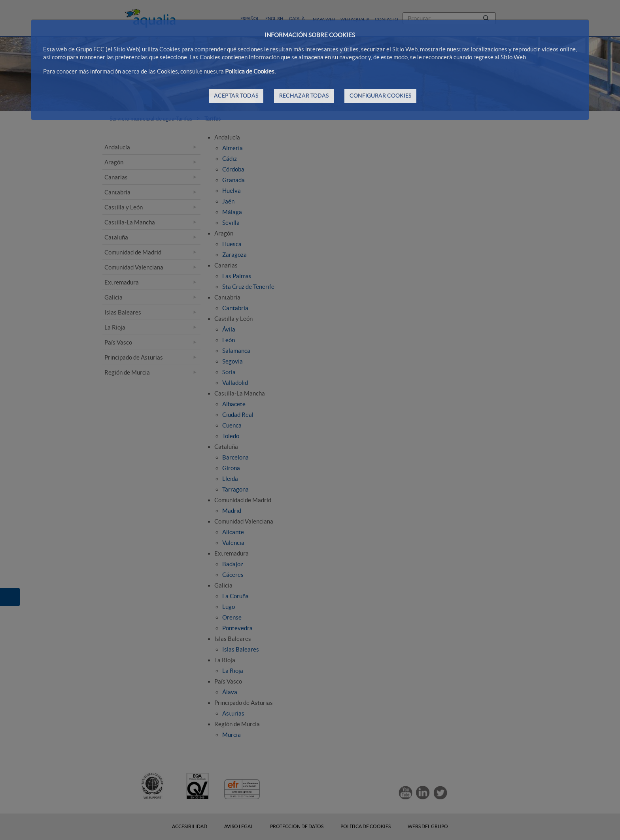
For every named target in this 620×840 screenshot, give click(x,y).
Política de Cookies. (250, 71)
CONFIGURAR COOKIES (380, 96)
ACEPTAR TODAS (236, 96)
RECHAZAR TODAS (304, 96)
